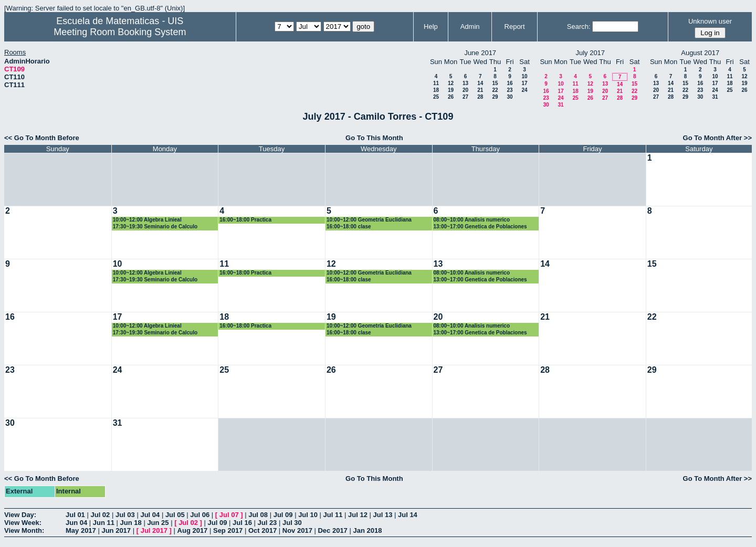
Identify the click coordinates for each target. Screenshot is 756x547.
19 (451, 90)
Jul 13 (383, 515)
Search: (579, 27)
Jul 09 (283, 515)
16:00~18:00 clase (349, 227)
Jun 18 (131, 523)
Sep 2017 (228, 530)
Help (431, 27)
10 (524, 76)
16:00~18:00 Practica (245, 220)
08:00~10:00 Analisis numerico (472, 220)
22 (495, 90)
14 (480, 83)
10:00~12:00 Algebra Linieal (147, 220)
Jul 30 (292, 523)
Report (515, 27)
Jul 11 (333, 515)
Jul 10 (308, 515)
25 (436, 97)
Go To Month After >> (717, 138)
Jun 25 (158, 523)
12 (451, 83)
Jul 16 (242, 523)
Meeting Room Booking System (120, 32)
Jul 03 (125, 515)
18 (436, 90)
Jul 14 (408, 515)
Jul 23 (267, 523)
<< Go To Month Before (42, 138)
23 (510, 90)
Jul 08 (258, 515)
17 (524, 83)
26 (451, 97)
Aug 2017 (193, 530)
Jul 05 (175, 515)
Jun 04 (76, 523)
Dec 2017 (332, 530)
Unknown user (710, 21)
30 (510, 97)
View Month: (24, 530)
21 (480, 90)
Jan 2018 (367, 530)
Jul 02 (100, 515)
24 (524, 90)
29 (495, 97)
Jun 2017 (116, 530)
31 (560, 105)
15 (495, 83)
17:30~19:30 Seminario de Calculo (155, 227)
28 (480, 97)
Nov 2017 (297, 530)
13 (465, 83)
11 (436, 83)
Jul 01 (75, 515)
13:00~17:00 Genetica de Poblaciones (480, 227)
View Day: (20, 515)
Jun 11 (104, 523)
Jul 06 (200, 515)
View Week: (23, 523)
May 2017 (81, 530)
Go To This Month (374, 138)
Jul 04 (150, 515)
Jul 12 (358, 515)
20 (465, 90)
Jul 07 (229, 515)
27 (465, 97)
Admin (470, 27)
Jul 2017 (154, 530)
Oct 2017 (262, 530)
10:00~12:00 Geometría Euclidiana (369, 220)
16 (510, 83)
